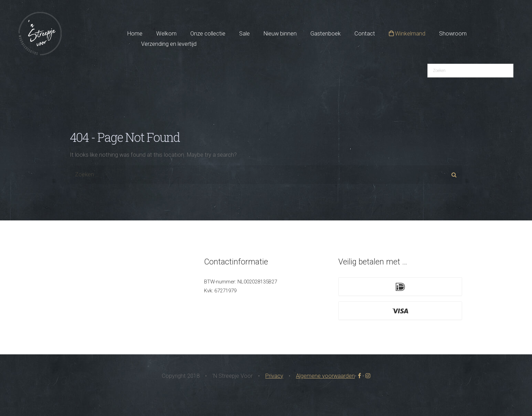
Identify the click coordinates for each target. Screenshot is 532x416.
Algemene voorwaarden (325, 376)
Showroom (453, 34)
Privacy (274, 376)
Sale (244, 34)
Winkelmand (407, 34)
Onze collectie (208, 34)
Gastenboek (326, 34)
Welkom (166, 34)
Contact (365, 34)
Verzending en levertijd (169, 44)
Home (135, 34)
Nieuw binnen (280, 34)
